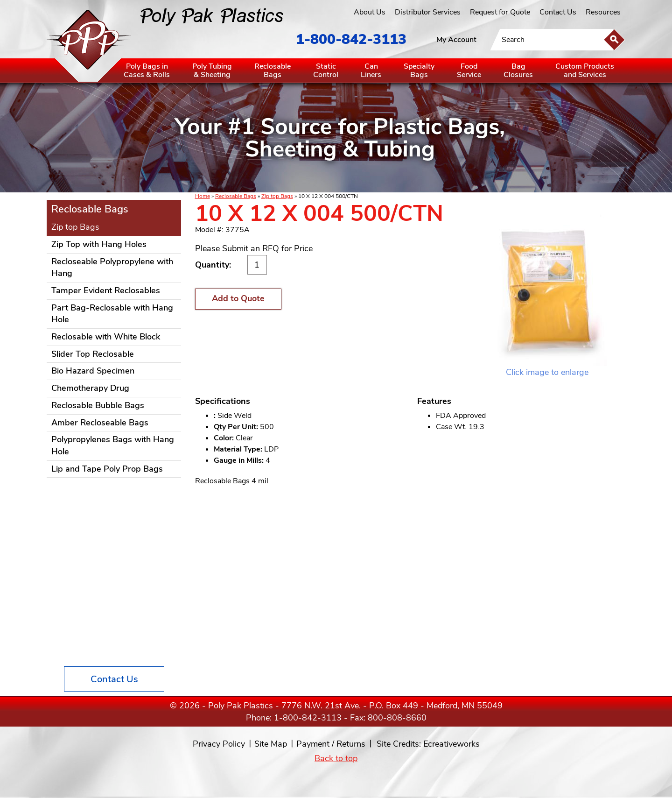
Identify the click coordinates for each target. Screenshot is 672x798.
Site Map (271, 744)
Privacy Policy (219, 744)
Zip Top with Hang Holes (99, 244)
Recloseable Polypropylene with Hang (112, 268)
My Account (456, 40)
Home (203, 196)
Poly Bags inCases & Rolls (147, 71)
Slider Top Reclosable (93, 354)
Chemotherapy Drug (90, 388)
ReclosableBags (273, 71)
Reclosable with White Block (106, 337)
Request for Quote (500, 12)
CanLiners (371, 71)
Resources (603, 12)
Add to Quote (238, 298)
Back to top (336, 758)
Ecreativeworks (451, 744)
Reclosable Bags (236, 196)
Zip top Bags (277, 196)
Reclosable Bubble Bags (98, 405)
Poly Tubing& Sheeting (212, 71)
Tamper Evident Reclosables (106, 290)
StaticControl (326, 71)
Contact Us (558, 12)
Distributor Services (428, 12)
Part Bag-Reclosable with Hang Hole (112, 314)
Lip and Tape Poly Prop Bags (107, 469)
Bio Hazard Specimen (93, 371)
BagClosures (518, 71)
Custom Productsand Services (585, 71)
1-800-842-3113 (351, 39)
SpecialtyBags (419, 71)
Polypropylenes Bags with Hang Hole (113, 445)
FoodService (469, 71)
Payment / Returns (331, 744)
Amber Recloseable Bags (100, 423)
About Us (370, 12)
